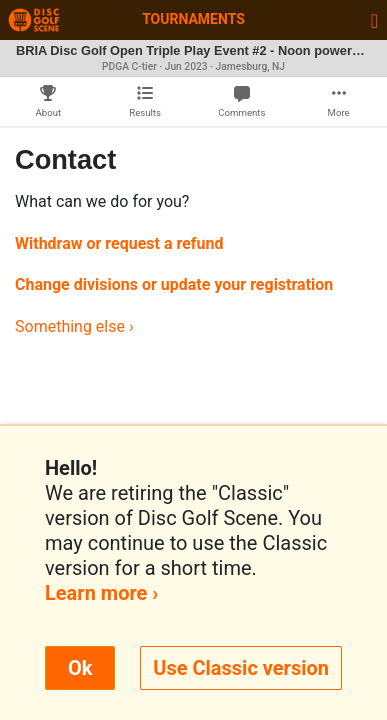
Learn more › (101, 593)
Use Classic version (241, 668)
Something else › (74, 326)
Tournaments (193, 19)
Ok (80, 668)
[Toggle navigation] (374, 20)
